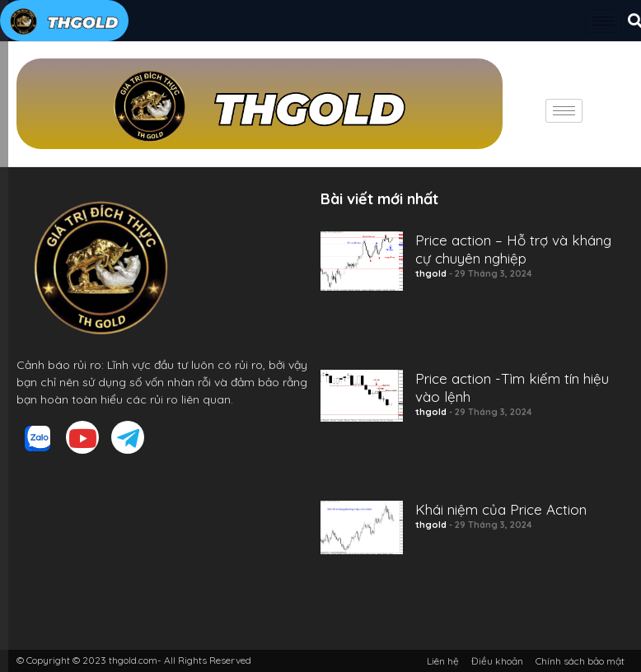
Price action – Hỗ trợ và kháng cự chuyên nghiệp (513, 249)
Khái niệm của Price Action (501, 509)
